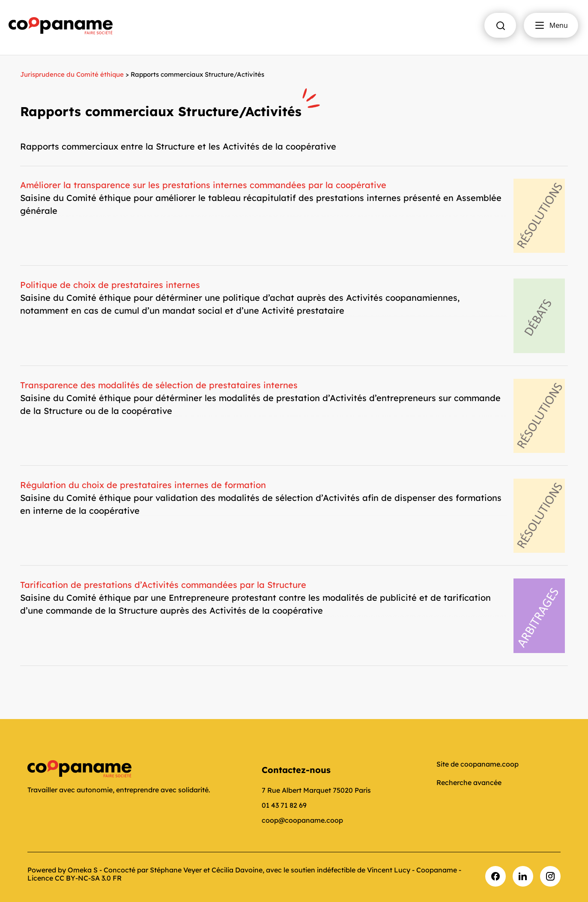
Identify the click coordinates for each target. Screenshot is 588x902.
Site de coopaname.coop (478, 764)
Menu (551, 25)
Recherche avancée (469, 782)
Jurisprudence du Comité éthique (72, 74)
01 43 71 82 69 (284, 805)
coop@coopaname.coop (302, 820)
